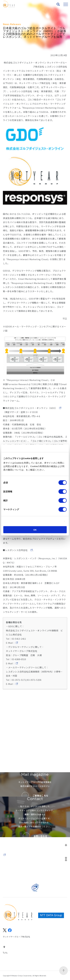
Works (7, 832)
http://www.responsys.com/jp (47, 558)
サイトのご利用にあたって (51, 869)
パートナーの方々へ (19, 876)
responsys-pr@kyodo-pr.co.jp (32, 696)
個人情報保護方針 (51, 873)
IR (35, 853)
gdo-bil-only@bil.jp (26, 655)
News (7, 837)
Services (35, 827)
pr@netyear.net (24, 676)
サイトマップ (19, 869)
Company (35, 859)
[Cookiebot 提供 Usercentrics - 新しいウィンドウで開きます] (54, 448)
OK (35, 530)
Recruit (8, 848)
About (8, 821)
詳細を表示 (56, 521)
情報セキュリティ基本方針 (19, 873)
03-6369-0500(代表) (17, 953)
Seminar (9, 843)
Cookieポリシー (34, 470)
